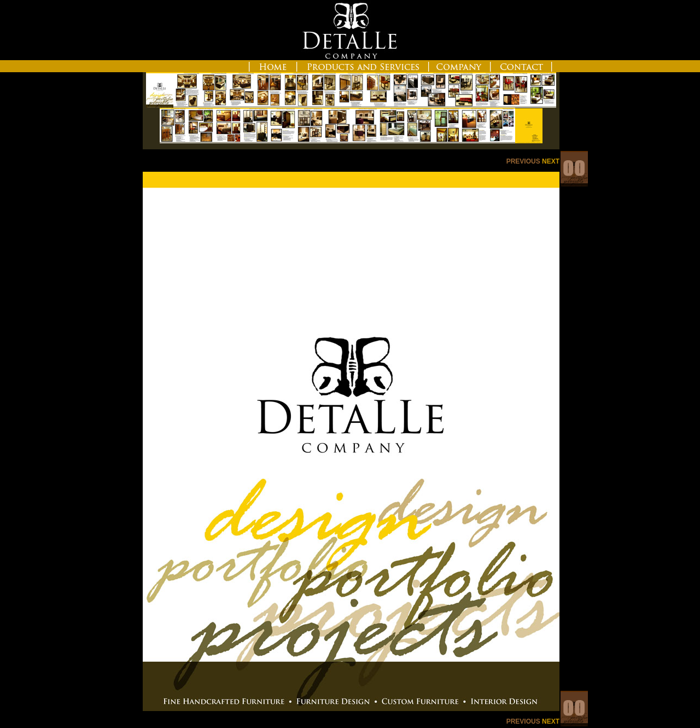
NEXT (551, 161)
